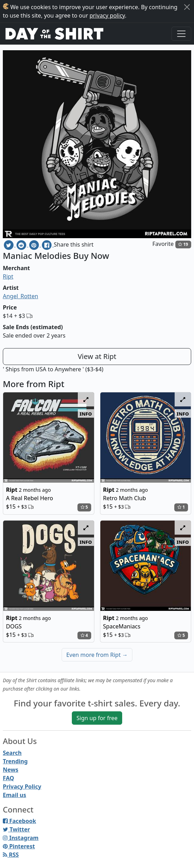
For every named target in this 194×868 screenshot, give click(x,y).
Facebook (19, 821)
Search (12, 753)
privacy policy (107, 15)
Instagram (21, 838)
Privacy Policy (22, 787)
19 (183, 244)
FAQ (8, 778)
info (86, 413)
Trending (15, 761)
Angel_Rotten (20, 296)
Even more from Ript (97, 655)
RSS (11, 855)
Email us (14, 795)
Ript (8, 276)
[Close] (187, 7)
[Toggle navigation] (181, 34)
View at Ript (97, 356)
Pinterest (19, 846)
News (11, 770)
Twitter (16, 829)
